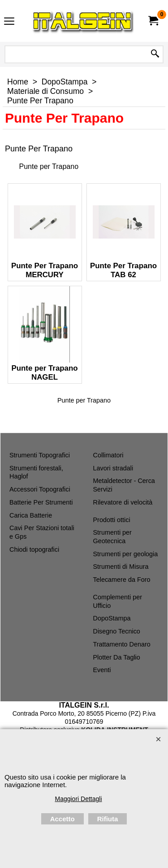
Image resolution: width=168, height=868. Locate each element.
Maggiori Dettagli (78, 799)
